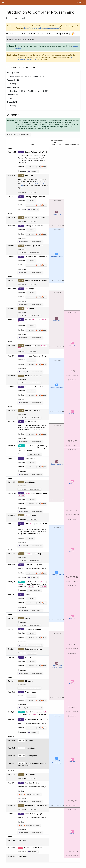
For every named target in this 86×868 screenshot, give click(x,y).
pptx (45, 167)
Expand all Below (24, 134)
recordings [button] (34, 171)
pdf (39, 167)
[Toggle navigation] (3, 3)
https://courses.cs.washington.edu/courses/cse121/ (42, 28)
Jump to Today (12, 134)
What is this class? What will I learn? (22, 39)
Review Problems (35, 794)
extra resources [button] (37, 242)
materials (31, 167)
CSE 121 (81, 3)
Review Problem (35, 825)
